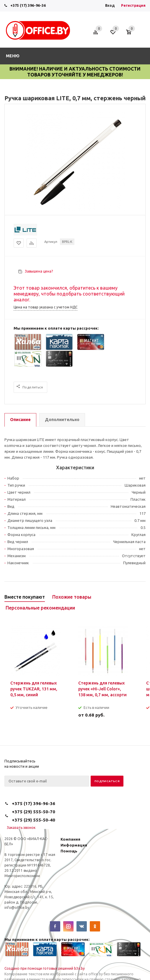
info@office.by (17, 908)
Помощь (69, 851)
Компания (70, 839)
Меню (13, 56)
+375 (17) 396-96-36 (28, 5)
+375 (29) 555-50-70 (34, 812)
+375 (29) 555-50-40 (34, 820)
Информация (74, 845)
